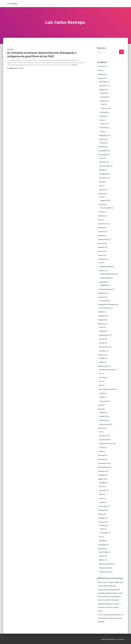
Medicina (101, 324)
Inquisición (102, 490)
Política (100, 428)
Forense (102, 339)
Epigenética (105, 108)
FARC (102, 529)
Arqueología (103, 82)
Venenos (103, 143)
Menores (101, 355)
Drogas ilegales (104, 335)
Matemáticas (103, 135)
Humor (100, 255)
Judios (101, 498)
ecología (103, 93)
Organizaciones (103, 366)
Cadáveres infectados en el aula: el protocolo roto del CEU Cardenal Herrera (109, 607)
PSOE (101, 451)
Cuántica (103, 124)
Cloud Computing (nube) (108, 274)
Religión (101, 479)
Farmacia (102, 116)
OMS (101, 385)
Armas (101, 158)
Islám (101, 494)
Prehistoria (101, 455)
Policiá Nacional (104, 424)
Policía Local (103, 420)
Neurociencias (104, 347)
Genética (103, 101)
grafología (101, 247)
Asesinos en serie (105, 166)
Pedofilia (102, 358)
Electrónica (104, 128)
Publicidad (101, 475)
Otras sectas (103, 506)
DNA (100, 220)
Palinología (104, 112)
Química (102, 139)
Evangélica (103, 483)
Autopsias (102, 331)
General (101, 243)
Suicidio (101, 514)
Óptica (102, 132)
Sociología (101, 510)
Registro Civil (104, 200)
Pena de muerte (105, 208)
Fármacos (101, 232)
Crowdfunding (103, 301)
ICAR (101, 486)
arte (99, 70)
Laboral (100, 312)
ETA (100, 537)
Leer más (74, 65)
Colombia (10, 49)
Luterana (102, 502)
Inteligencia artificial (105, 267)
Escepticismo (102, 224)
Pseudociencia (103, 463)
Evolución (103, 97)
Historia (100, 251)
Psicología (101, 471)
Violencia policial (104, 568)
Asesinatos (103, 162)
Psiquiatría (102, 351)
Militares (102, 560)
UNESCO (102, 393)
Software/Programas (106, 289)
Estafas (100, 228)
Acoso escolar (104, 552)
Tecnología (102, 518)
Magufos (101, 320)
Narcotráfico (103, 178)
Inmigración (102, 293)
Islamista (102, 541)
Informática (102, 259)
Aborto (101, 327)
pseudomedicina (103, 467)
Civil (100, 197)
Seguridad (102, 282)
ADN (103, 104)
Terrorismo (101, 522)
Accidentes (102, 66)
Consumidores (103, 151)
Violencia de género (105, 564)
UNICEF (102, 397)
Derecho (101, 194)
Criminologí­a (102, 155)
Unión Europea (104, 401)
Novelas (102, 182)
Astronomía (103, 86)
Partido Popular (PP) (106, 444)
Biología (102, 90)
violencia (101, 549)
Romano (102, 212)
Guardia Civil (103, 416)
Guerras (102, 556)
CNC (101, 374)
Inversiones (102, 297)
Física (101, 120)
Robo (101, 186)
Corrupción (103, 436)
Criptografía (104, 285)
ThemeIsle (121, 639)
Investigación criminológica (107, 305)
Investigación (103, 174)
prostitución (102, 459)
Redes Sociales (105, 278)
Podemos (102, 448)
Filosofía (101, 236)
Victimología (102, 545)
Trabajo (101, 362)
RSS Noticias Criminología (111, 578)
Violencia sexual (104, 572)
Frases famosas (103, 239)
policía (100, 409)
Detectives (101, 216)
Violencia (102, 190)
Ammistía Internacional (106, 370)
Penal (101, 204)
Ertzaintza (102, 413)
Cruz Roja (102, 378)
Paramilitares (104, 533)
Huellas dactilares (105, 308)
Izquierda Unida (104, 440)
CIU (100, 432)
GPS (101, 263)
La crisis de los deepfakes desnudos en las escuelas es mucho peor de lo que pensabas (111, 618)
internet (101, 271)
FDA (101, 381)
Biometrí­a (101, 74)
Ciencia (100, 78)
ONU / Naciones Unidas (107, 389)
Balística (102, 170)
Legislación (102, 316)
